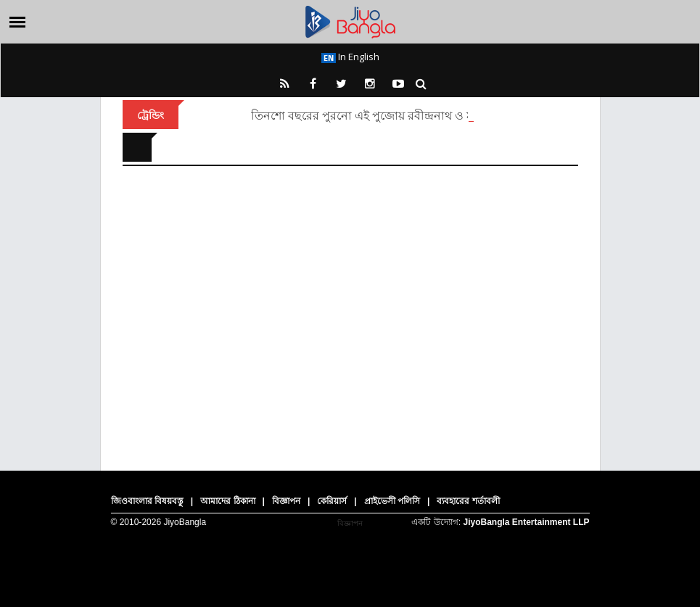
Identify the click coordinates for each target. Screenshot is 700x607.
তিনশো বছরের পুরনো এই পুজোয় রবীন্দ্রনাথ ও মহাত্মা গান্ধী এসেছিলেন (415, 115)
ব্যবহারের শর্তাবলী (468, 501)
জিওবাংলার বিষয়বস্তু (147, 501)
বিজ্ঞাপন (286, 501)
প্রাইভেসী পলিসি (392, 501)
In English (350, 57)
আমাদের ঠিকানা (227, 501)
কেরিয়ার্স (332, 501)
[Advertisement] (350, 307)
